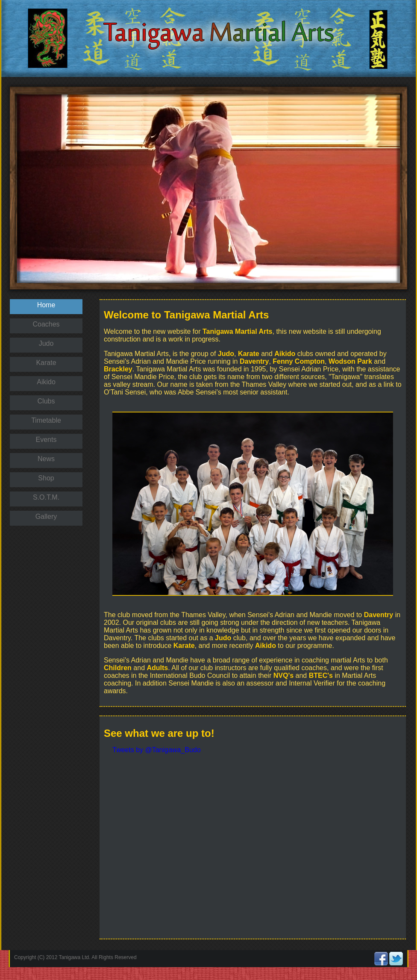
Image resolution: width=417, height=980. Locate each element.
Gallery (46, 516)
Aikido (46, 382)
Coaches (46, 324)
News (46, 459)
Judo (46, 343)
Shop (46, 478)
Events (46, 440)
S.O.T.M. (46, 497)
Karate (46, 363)
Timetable (46, 420)
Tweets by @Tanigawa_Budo (157, 750)
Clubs (46, 401)
